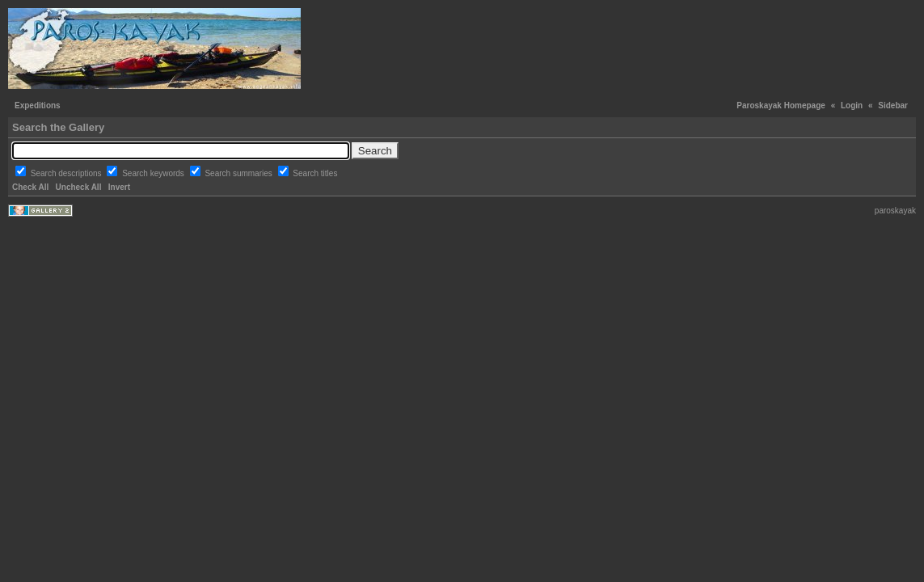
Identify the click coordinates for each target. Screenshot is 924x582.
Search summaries (239, 173)
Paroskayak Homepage (781, 105)
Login (852, 105)
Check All (30, 187)
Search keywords (154, 173)
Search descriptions (68, 173)
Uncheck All (79, 187)
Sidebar (893, 105)
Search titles (315, 173)
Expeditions (38, 105)
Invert (119, 187)
